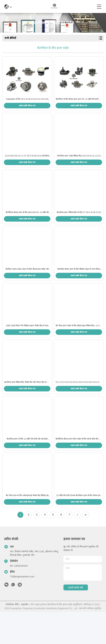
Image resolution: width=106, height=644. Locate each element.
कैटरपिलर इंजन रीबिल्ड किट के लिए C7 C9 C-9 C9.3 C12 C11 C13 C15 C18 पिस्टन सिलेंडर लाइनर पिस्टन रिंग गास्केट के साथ (79, 225)
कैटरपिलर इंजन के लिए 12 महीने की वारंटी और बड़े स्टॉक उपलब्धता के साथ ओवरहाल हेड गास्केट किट (27, 467)
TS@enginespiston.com (22, 609)
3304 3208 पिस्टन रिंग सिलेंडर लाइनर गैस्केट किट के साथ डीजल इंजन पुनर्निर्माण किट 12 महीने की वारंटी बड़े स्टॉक (27, 346)
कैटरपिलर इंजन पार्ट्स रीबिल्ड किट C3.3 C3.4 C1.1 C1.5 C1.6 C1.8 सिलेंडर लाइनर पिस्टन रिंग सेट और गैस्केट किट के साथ (79, 164)
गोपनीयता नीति (12, 637)
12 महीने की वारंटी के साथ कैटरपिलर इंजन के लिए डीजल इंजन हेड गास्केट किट (79, 528)
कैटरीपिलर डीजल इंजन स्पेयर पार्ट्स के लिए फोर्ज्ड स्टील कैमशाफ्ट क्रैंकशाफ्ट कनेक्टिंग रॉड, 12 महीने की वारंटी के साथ (79, 467)
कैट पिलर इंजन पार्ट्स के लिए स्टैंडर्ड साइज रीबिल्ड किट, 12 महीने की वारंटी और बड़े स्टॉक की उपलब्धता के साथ (79, 346)
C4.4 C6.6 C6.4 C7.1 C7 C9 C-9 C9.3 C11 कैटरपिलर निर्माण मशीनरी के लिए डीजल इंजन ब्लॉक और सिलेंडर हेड (27, 164)
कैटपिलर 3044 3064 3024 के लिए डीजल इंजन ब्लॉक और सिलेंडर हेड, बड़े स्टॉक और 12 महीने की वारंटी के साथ (27, 285)
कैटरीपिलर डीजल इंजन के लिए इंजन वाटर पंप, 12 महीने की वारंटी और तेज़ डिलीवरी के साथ (27, 225)
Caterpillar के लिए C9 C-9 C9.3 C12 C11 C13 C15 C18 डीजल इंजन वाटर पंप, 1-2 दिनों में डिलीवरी (27, 103)
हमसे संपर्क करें (76, 620)
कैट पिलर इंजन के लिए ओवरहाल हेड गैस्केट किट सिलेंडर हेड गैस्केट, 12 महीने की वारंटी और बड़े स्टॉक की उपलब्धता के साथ (27, 528)
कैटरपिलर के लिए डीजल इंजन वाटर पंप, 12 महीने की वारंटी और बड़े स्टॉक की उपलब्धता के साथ (79, 103)
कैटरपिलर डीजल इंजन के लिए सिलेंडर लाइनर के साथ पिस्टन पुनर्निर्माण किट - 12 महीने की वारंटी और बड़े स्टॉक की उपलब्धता (79, 285)
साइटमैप (25, 637)
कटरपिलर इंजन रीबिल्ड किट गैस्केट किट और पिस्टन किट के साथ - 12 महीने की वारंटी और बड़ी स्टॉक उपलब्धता (27, 406)
